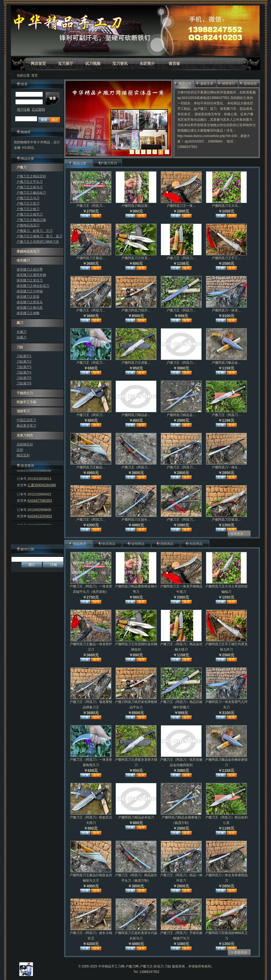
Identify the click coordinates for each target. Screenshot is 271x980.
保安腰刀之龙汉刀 (30, 280)
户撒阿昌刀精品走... (181, 415)
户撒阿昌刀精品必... (136, 415)
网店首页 (38, 63)
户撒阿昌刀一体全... (226, 467)
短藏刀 (21, 337)
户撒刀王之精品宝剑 (31, 176)
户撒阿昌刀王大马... (226, 206)
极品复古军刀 (26, 426)
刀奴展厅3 (24, 367)
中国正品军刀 (26, 420)
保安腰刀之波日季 (30, 269)
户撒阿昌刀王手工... (226, 258)
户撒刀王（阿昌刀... (91, 206)
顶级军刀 (23, 411)
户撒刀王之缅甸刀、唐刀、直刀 (39, 236)
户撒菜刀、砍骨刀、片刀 (35, 231)
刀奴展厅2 (24, 362)
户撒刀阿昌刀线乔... (136, 310)
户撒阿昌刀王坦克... (136, 258)
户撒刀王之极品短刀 (31, 193)
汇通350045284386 (42, 492)
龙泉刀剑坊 (25, 435)
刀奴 (20, 347)
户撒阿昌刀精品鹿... (136, 206)
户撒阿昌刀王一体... (181, 206)
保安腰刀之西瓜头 (30, 302)
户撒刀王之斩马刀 (30, 187)
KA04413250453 (40, 523)
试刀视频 (93, 63)
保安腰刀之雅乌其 (30, 308)
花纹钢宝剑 (25, 444)
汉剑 (20, 450)
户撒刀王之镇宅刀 (30, 214)
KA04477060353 (40, 507)
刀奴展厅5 (24, 378)
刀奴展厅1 (24, 356)
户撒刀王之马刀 (28, 198)
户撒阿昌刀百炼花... (226, 520)
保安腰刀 (23, 260)
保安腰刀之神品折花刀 (33, 286)
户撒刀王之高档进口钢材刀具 (38, 242)
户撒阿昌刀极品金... (226, 363)
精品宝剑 (23, 455)
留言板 (174, 63)
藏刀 (20, 323)
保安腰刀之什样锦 (30, 291)
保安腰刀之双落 (28, 297)
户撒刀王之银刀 (28, 209)
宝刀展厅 (66, 63)
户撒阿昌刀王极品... (91, 258)
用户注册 (23, 110)
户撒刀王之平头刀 (30, 182)
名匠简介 (147, 63)
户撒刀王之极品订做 (31, 220)
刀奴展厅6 (24, 383)
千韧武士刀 (25, 393)
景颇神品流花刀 (28, 251)
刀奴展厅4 (24, 372)
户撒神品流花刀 (28, 225)
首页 (35, 75)
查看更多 (237, 534)
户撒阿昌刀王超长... (136, 520)
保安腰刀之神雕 (28, 313)
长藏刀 (21, 332)
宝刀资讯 (120, 63)
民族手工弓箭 (26, 402)
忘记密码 (38, 110)
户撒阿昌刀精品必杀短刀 (136, 817)
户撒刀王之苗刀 (28, 204)
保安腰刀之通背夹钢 (31, 275)
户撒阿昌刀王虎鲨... (136, 363)
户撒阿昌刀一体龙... (226, 310)
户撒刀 (21, 167)
